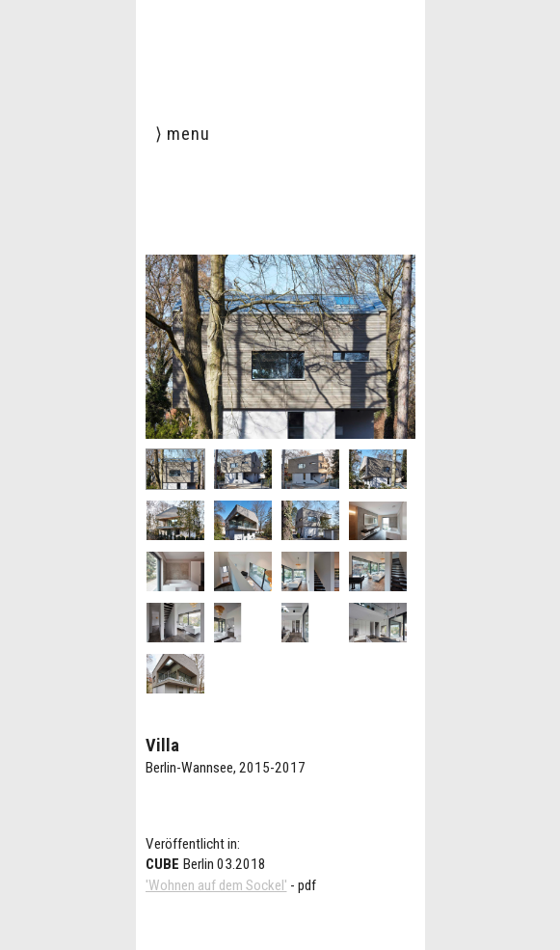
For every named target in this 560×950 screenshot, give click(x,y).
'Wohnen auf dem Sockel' (216, 885)
